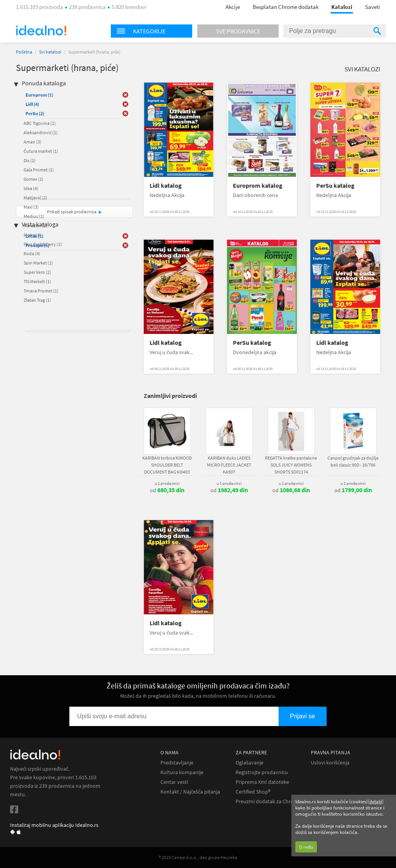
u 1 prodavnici (167, 483)
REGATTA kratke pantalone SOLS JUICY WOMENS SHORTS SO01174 (291, 465)
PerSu (35, 113)
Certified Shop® (253, 792)
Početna (24, 52)
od (167, 490)
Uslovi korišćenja (330, 763)
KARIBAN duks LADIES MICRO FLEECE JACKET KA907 (229, 465)
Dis (30, 160)
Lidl (32, 104)
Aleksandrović (41, 132)
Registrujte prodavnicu (262, 772)
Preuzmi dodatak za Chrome (268, 801)
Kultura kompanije (182, 772)
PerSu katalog (335, 186)
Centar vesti (174, 782)
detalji (376, 801)
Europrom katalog (258, 186)
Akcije (233, 7)
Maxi (31, 207)
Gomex (34, 179)
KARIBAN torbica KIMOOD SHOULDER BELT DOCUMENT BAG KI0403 (167, 465)
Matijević (35, 198)
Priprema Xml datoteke (262, 782)
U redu (306, 847)
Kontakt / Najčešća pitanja (190, 792)
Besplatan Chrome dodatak (286, 7)
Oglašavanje (250, 763)
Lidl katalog (166, 186)
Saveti (373, 7)
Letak (34, 236)
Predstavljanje (177, 763)
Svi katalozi (50, 52)
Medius (34, 216)
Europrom (39, 95)
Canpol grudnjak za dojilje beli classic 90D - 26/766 (353, 461)
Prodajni (37, 245)
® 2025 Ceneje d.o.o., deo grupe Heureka (198, 857)
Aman (33, 142)
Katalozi (342, 7)
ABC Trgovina (40, 123)
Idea (31, 188)
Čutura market (41, 151)
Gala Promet (39, 170)
